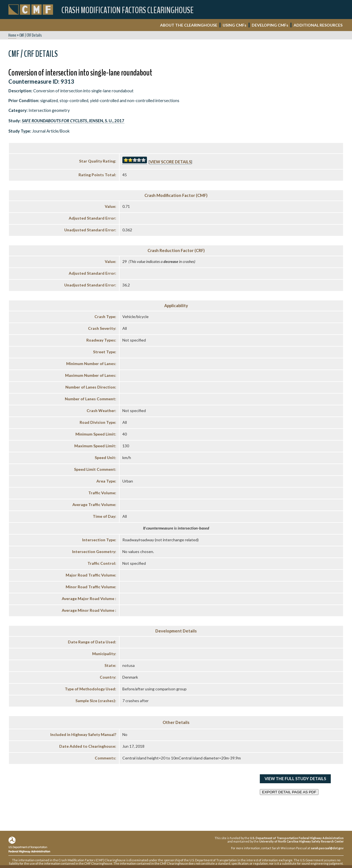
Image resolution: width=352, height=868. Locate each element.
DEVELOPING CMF (270, 25)
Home (12, 35)
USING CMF (235, 25)
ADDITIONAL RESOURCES (318, 25)
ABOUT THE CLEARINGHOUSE (189, 25)
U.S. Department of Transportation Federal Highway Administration (297, 838)
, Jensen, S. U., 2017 (73, 121)
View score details (170, 162)
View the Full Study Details (295, 779)
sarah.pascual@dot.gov (327, 848)
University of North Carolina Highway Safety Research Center (301, 841)
